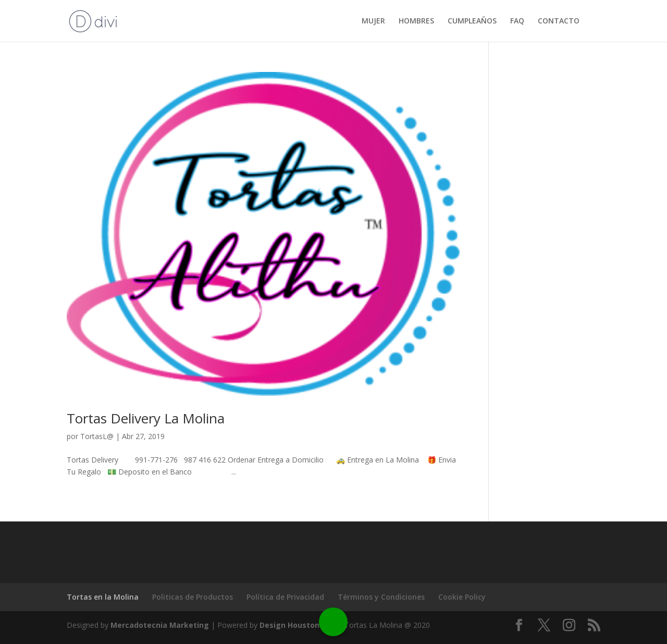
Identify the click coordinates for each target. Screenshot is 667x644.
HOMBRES (416, 21)
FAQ (517, 21)
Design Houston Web (299, 625)
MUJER (373, 21)
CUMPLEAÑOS (472, 21)
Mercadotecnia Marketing (160, 625)
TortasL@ (97, 436)
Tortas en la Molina (103, 597)
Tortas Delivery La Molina (146, 418)
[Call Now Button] (333, 622)
